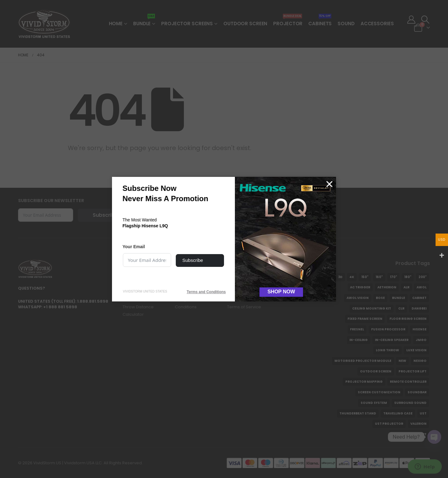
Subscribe (193, 260)
